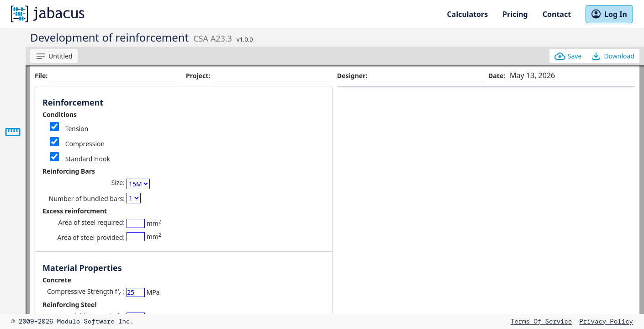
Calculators (468, 14)
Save (568, 56)
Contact (557, 14)
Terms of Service (541, 321)
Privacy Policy (606, 321)
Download (612, 56)
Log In (609, 14)
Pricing (515, 14)
